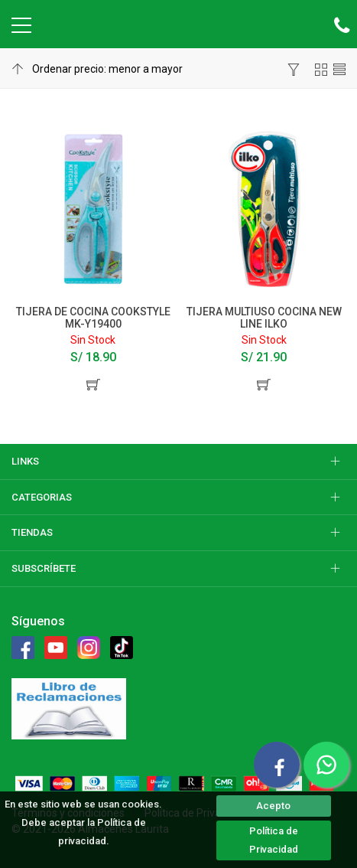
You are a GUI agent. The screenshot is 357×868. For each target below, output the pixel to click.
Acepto (273, 806)
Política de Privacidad (274, 840)
